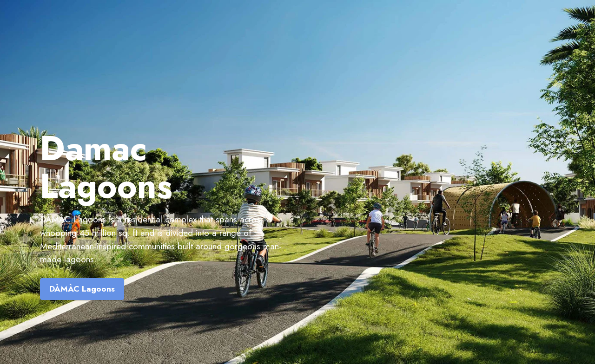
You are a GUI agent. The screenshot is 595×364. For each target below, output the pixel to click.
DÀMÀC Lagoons (82, 289)
